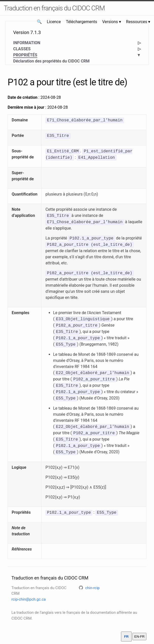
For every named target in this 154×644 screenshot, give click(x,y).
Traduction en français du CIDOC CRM (54, 8)
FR (126, 637)
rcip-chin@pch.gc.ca (29, 599)
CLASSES (22, 49)
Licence (54, 22)
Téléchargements (82, 22)
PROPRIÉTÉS (25, 55)
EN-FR (139, 637)
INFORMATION (27, 43)
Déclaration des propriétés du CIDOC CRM (51, 61)
